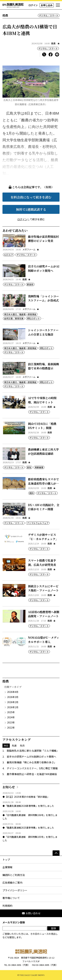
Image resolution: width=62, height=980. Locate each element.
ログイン (33, 5)
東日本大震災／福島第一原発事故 (20, 314)
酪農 (53, 43)
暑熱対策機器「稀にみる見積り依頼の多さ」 (32, 762)
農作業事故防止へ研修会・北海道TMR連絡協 (32, 774)
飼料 (32, 493)
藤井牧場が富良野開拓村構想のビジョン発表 (43, 239)
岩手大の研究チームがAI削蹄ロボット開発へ (44, 268)
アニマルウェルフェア (38, 523)
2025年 (11, 712)
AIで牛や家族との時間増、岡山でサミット (42, 400)
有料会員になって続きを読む (31, 197)
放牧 (29, 467)
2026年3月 (13, 697)
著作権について (11, 898)
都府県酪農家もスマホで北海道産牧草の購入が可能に (43, 483)
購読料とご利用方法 (14, 875)
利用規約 (7, 906)
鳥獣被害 (39, 467)
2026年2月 (13, 702)
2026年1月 (13, 707)
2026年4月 (13, 692)
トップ (6, 860)
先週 (14, 746)
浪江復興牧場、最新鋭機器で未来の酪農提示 (43, 366)
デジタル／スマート (49, 15)
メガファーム (31, 249)
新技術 (30, 284)
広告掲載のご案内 (12, 882)
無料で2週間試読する (31, 209)
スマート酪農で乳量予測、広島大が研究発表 (42, 562)
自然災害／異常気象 (14, 318)
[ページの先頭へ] (56, 853)
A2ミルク (9, 255)
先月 (22, 746)
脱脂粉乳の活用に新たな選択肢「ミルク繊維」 (33, 751)
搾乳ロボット (33, 318)
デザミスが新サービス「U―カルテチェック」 (43, 537)
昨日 (6, 746)
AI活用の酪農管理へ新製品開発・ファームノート (44, 614)
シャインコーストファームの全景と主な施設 (43, 332)
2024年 (11, 717)
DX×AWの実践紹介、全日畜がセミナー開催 (44, 507)
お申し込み (47, 5)
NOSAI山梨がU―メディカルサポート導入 (44, 640)
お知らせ (9, 787)
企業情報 (7, 867)
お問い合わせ (31, 913)
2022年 (11, 728)
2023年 (11, 722)
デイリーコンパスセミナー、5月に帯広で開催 (32, 768)
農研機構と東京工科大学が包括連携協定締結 (43, 452)
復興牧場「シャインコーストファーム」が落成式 (43, 298)
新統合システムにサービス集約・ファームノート (43, 588)
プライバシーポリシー (15, 890)
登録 (53, 928)
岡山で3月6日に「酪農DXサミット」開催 (42, 426)
